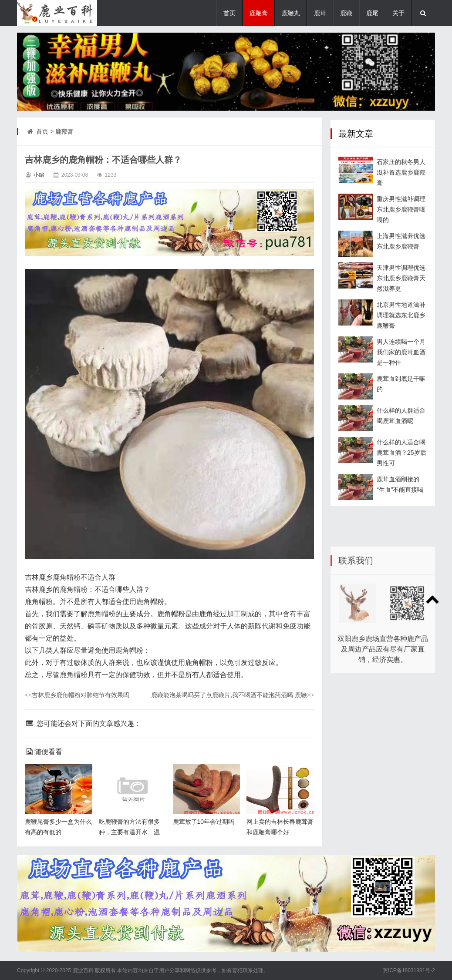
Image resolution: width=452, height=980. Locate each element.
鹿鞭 (346, 13)
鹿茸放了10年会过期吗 (204, 822)
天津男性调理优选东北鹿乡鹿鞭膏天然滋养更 (401, 293)
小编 (39, 175)
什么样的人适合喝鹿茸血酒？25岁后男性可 (401, 468)
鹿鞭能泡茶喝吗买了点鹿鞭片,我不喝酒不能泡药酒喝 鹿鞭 (233, 695)
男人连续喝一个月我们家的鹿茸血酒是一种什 (401, 367)
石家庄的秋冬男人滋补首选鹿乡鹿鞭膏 (401, 188)
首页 (229, 13)
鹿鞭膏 (259, 13)
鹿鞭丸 (291, 13)
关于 (398, 13)
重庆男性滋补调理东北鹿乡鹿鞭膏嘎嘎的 (401, 225)
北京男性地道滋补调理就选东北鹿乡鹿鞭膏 (401, 330)
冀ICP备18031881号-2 (409, 970)
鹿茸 (320, 13)
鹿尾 (372, 13)
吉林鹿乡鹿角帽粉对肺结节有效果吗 (77, 695)
